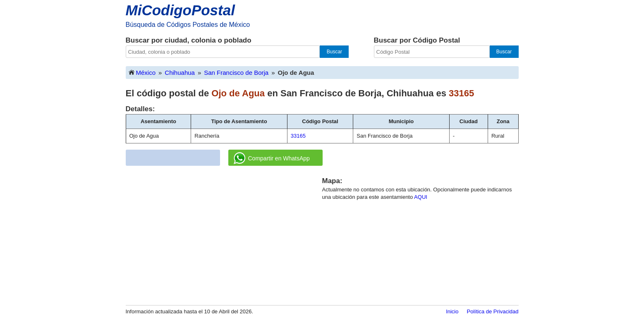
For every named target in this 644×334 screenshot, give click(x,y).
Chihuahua (180, 73)
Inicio (452, 311)
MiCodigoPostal (180, 10)
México (142, 72)
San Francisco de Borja (236, 73)
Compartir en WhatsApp (272, 158)
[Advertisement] (224, 234)
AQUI (421, 197)
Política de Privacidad (492, 311)
